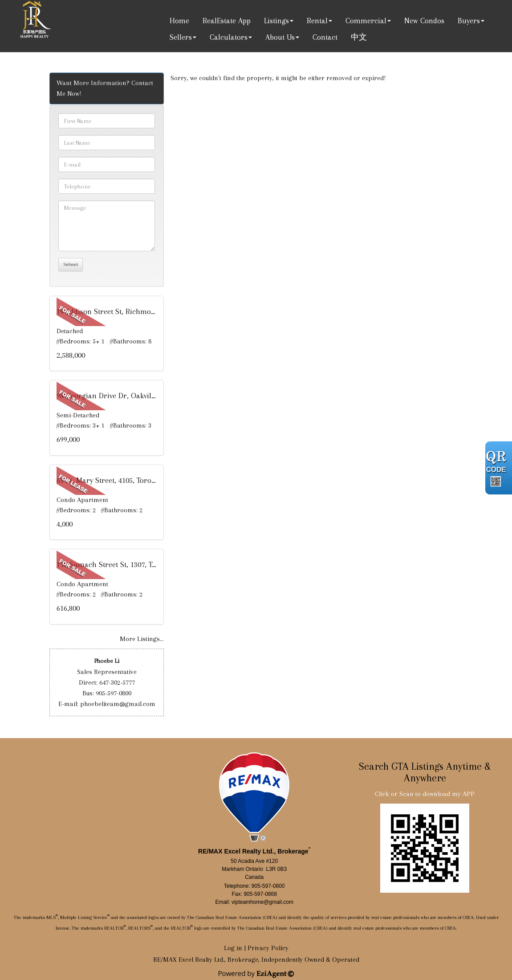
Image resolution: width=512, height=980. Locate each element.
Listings (276, 20)
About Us (280, 37)
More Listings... (142, 639)
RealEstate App (227, 20)
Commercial (366, 20)
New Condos (424, 20)
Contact (325, 37)
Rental (317, 20)
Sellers (181, 37)
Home (179, 20)
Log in (233, 948)
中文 (359, 37)
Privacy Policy (268, 948)
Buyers (469, 20)
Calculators (229, 37)
